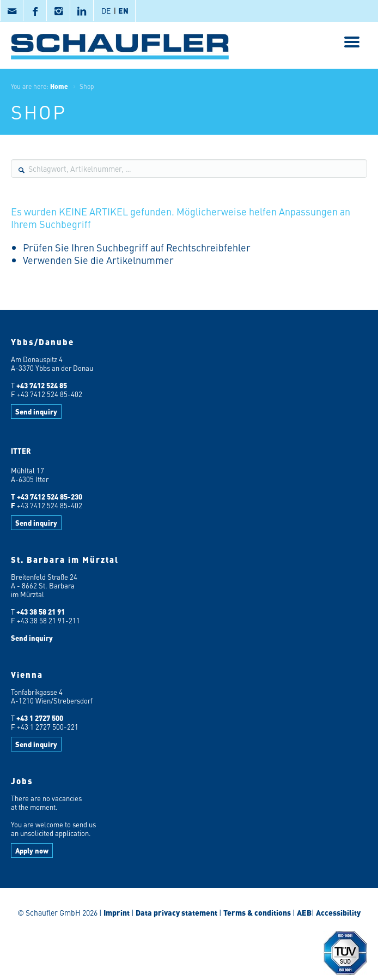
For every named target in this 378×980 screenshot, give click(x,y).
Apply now (32, 850)
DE (106, 10)
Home (59, 86)
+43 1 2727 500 (40, 718)
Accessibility (337, 912)
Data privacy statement (176, 912)
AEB (303, 912)
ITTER (21, 451)
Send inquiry (36, 411)
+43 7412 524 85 (42, 385)
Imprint (117, 912)
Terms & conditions (257, 912)
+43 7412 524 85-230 (50, 497)
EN (123, 10)
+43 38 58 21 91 (41, 612)
